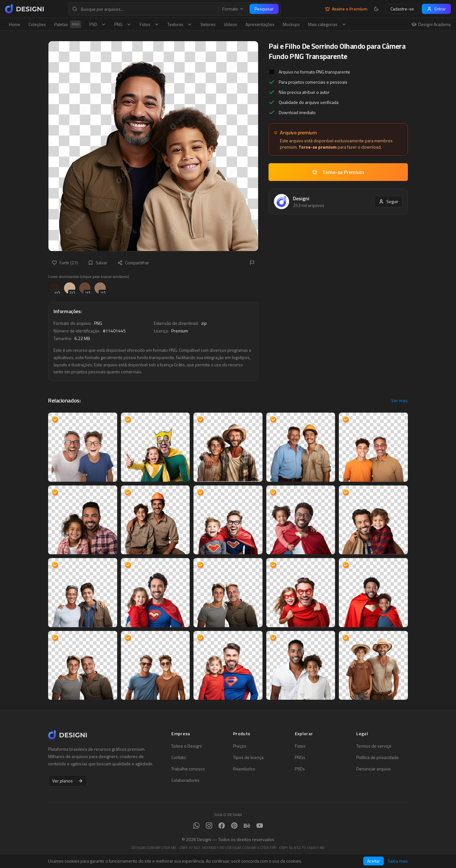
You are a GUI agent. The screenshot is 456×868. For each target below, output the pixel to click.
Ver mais (400, 401)
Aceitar (374, 861)
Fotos (149, 24)
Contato (179, 757)
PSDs (300, 769)
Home (15, 24)
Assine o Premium (346, 9)
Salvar (98, 263)
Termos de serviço (374, 746)
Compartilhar (133, 263)
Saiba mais (398, 861)
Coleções (37, 24)
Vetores (208, 24)
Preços (240, 746)
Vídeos (231, 24)
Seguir (389, 201)
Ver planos (68, 781)
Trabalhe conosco (188, 769)
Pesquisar (264, 9)
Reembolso (244, 769)
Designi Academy (431, 24)
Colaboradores (185, 780)
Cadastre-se (402, 9)
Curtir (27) (65, 263)
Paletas (68, 24)
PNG (123, 24)
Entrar (436, 9)
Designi (301, 198)
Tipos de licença (248, 757)
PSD (98, 24)
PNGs (300, 757)
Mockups (291, 24)
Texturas (180, 24)
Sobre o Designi (187, 746)
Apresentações (260, 24)
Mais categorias (327, 24)
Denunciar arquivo (374, 769)
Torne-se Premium (338, 172)
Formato (233, 9)
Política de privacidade (377, 757)
